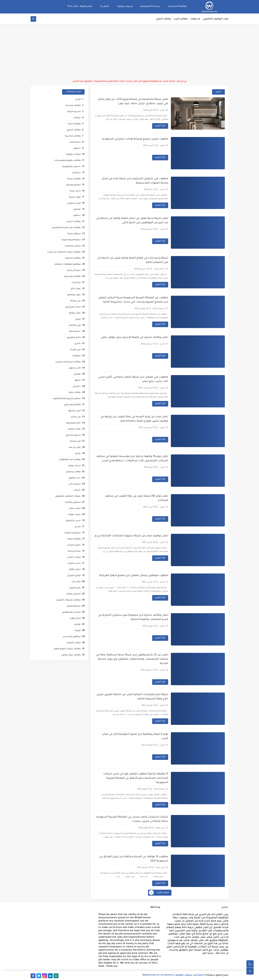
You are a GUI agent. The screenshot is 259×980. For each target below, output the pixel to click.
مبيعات (77, 118)
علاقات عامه (75, 393)
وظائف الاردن (181, 19)
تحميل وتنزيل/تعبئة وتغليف (67, 399)
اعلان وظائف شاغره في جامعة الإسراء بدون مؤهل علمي (135, 338)
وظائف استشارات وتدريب (68, 362)
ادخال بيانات (161, 269)
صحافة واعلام (74, 606)
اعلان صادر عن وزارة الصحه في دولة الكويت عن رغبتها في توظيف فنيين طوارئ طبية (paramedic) (134, 419)
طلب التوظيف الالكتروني (216, 19)
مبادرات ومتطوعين (71, 612)
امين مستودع (74, 203)
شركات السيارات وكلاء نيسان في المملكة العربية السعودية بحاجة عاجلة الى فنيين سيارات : (132, 819)
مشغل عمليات (73, 594)
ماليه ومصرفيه (73, 423)
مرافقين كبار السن (72, 637)
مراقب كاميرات (73, 643)
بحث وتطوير (75, 478)
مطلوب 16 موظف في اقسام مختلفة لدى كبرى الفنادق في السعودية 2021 (134, 859)
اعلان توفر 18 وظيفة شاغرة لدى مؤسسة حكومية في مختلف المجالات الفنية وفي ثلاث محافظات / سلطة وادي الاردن (132, 459)
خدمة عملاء (75, 142)
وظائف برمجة (74, 179)
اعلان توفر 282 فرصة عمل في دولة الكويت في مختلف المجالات (137, 498)
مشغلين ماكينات (72, 533)
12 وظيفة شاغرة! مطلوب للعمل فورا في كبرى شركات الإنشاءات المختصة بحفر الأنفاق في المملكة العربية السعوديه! (136, 778)
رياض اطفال (75, 570)
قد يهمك (195, 19)
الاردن (164, 110)
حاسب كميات (74, 564)
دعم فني (77, 386)
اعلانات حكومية (73, 155)
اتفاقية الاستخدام (177, 6)
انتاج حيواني (75, 618)
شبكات (77, 490)
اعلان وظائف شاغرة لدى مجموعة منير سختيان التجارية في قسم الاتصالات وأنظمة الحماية (133, 617)
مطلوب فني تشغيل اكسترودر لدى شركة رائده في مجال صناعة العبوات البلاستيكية (135, 181)
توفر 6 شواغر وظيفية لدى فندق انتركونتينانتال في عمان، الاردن (135, 737)
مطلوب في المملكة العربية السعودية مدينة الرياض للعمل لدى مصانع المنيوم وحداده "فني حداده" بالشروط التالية (133, 300)
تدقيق (78, 380)
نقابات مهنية (74, 429)
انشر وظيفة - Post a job (80, 6)
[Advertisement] (129, 52)
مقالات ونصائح (73, 472)
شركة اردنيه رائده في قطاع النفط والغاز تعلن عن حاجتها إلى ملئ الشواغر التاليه (133, 260)
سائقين (77, 216)
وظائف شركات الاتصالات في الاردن (64, 252)
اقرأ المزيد (160, 126)
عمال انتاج (76, 289)
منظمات (76, 356)
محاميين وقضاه (73, 502)
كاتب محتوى (75, 368)
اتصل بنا (104, 6)
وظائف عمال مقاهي (71, 655)
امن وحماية (75, 441)
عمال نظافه (75, 313)
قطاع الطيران (74, 576)
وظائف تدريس (73, 222)
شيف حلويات (74, 515)
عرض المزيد (159, 893)
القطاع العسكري (72, 405)
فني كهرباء (75, 350)
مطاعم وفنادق (73, 185)
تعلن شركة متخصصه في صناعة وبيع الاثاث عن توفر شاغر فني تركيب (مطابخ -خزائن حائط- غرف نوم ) (133, 102)
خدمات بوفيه (74, 466)
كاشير (78, 344)
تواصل (77, 625)
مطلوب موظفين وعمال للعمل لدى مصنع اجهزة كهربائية (134, 576)
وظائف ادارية (74, 124)
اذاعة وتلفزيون (74, 338)
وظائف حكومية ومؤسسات (67, 161)
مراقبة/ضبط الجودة (71, 240)
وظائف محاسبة (73, 136)
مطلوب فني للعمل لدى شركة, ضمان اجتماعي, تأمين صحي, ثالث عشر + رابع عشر (133, 379)
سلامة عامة (161, 789)
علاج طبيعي (75, 588)
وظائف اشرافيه (73, 258)
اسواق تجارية (74, 234)
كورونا (78, 631)
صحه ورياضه (74, 551)
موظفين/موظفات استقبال (67, 264)
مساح (78, 527)
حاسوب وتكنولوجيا (71, 167)
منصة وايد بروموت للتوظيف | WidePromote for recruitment (173, 975)
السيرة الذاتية (160, 309)
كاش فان (76, 582)
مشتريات (76, 283)
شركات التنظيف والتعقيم (68, 496)
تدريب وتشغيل (73, 521)
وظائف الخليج (164, 19)
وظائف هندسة (73, 106)
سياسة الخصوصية (150, 6)
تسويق (77, 148)
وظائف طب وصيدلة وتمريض (66, 228)
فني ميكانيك (75, 325)
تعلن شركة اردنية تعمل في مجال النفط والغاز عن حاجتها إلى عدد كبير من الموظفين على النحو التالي (132, 221)
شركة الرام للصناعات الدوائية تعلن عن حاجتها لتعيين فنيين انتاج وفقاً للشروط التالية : (132, 697)
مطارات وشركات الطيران (68, 600)
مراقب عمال (75, 509)
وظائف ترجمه (74, 539)
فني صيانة (162, 828)
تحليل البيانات (74, 545)
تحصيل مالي (75, 484)
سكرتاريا (76, 173)
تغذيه (78, 454)
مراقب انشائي (74, 557)
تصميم (77, 209)
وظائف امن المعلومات (70, 460)
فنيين (164, 146)
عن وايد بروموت (125, 6)
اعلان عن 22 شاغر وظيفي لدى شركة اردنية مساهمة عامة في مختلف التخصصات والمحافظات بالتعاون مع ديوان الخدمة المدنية (132, 659)
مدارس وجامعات (72, 246)
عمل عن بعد (75, 448)
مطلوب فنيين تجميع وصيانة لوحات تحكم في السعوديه (135, 139)
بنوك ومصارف (74, 295)
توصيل (77, 374)
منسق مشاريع (73, 435)
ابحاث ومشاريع (73, 307)
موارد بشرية (75, 197)
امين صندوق (74, 411)
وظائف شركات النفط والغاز (67, 649)
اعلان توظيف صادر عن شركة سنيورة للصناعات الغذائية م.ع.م (131, 536)
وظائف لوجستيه (72, 277)
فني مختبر (76, 417)
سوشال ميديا (74, 270)
